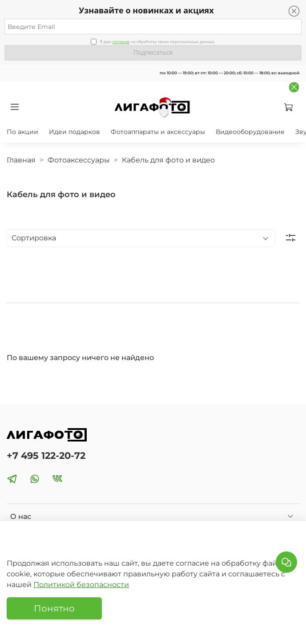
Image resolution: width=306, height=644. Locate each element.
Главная (21, 160)
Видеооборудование (250, 132)
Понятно (54, 608)
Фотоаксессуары (79, 160)
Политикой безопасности (81, 585)
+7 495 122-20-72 (46, 456)
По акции (22, 132)
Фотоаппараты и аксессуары (158, 132)
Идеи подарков (74, 132)
